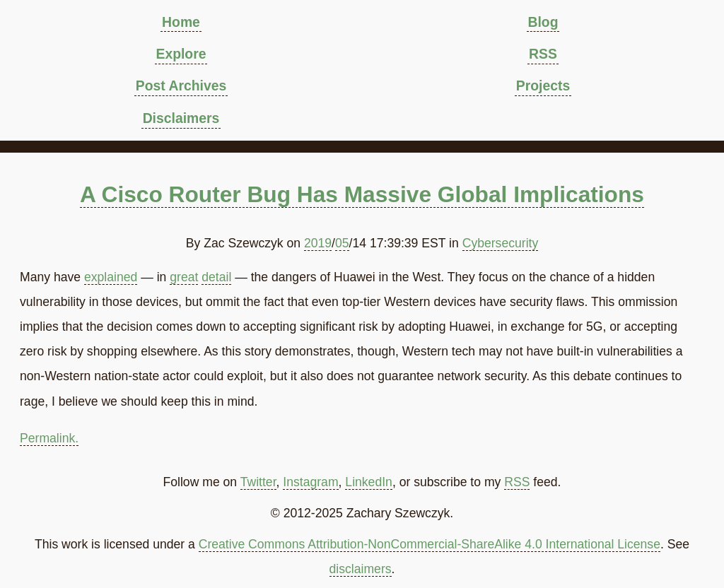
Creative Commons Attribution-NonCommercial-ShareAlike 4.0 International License (430, 544)
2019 (318, 243)
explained (111, 277)
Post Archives (181, 86)
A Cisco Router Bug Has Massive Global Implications (362, 194)
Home (181, 22)
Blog (543, 22)
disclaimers (361, 569)
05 (342, 243)
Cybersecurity (501, 243)
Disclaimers (181, 118)
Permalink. (49, 438)
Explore (181, 54)
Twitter (258, 482)
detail (216, 277)
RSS (543, 54)
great (184, 277)
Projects (543, 86)
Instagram (310, 482)
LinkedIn (369, 482)
